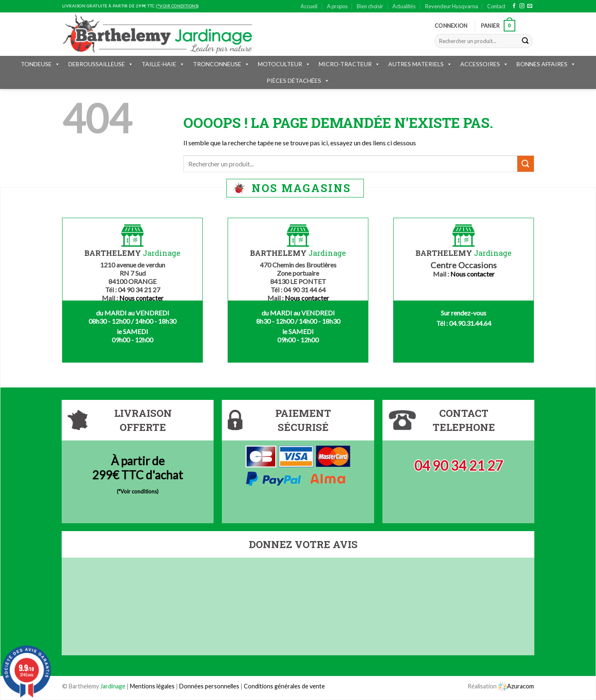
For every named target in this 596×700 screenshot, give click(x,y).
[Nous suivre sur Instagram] (522, 6)
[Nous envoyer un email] (530, 6)
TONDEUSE (40, 64)
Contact (496, 6)
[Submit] (525, 41)
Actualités (404, 6)
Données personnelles (210, 686)
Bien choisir (370, 6)
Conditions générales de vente (284, 686)
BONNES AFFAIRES (546, 64)
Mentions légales (152, 686)
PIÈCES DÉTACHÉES (298, 81)
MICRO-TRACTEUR (349, 64)
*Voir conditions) (138, 491)
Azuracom (516, 686)
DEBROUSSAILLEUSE (101, 64)
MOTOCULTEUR (284, 64)
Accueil (309, 6)
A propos (337, 6)
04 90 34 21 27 (459, 465)
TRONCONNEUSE (221, 64)
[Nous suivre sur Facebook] (514, 6)
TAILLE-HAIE (163, 64)
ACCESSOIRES (484, 64)
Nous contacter (141, 298)
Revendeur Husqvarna (452, 6)
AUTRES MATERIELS (420, 64)
